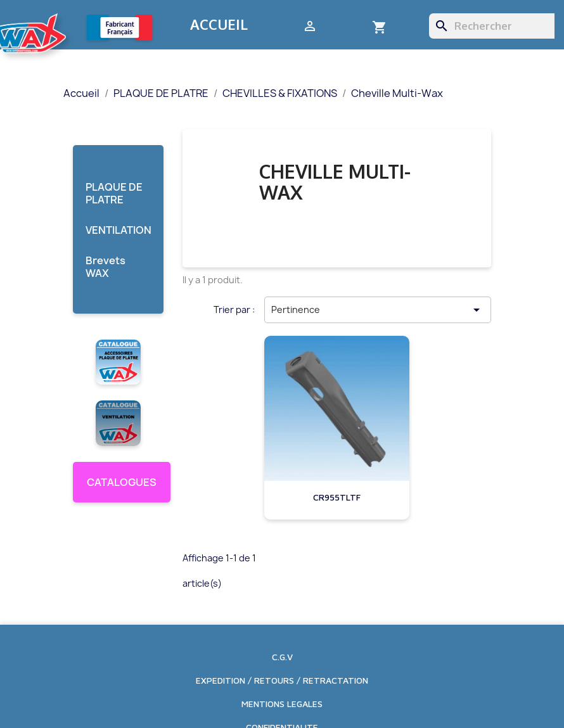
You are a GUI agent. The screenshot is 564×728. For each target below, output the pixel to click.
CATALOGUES (122, 482)
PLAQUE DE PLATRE (114, 194)
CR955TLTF (337, 497)
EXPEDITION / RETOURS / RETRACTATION (282, 680)
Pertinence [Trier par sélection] (378, 310)
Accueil (219, 24)
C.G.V (282, 657)
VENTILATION (118, 230)
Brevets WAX (106, 267)
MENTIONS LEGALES (282, 704)
